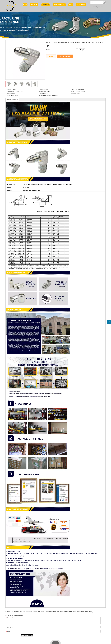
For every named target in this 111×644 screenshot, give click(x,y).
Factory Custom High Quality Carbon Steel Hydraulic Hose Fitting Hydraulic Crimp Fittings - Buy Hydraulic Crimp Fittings (60, 612)
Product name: (43, 96)
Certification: (42, 90)
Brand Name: (42, 92)
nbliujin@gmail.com (98, 7)
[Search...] (97, 2)
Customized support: (77, 90)
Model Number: (75, 92)
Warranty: (9, 90)
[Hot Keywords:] (104, 2)
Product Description (12, 99)
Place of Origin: (11, 92)
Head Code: (10, 96)
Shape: (73, 94)
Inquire (51, 56)
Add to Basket (66, 56)
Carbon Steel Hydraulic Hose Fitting (16, 612)
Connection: (42, 94)
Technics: (9, 94)
